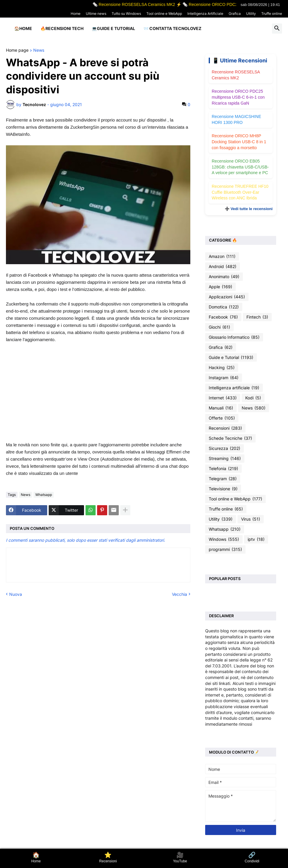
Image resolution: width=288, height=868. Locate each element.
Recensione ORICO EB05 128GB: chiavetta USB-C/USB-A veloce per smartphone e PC (240, 167)
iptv (256, 539)
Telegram (223, 479)
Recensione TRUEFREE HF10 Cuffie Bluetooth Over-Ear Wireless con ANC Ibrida (240, 192)
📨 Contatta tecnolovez (172, 28)
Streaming (225, 459)
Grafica (235, 14)
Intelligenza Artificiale (205, 14)
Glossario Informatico (234, 337)
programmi (225, 549)
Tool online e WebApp (164, 14)
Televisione (223, 489)
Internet (223, 398)
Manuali (221, 408)
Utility (251, 14)
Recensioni (225, 428)
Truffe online (272, 14)
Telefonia (223, 469)
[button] (277, 29)
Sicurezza (224, 448)
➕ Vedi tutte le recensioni (249, 209)
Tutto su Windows (126, 14)
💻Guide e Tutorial (113, 28)
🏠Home (23, 28)
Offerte (222, 418)
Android (223, 267)
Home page (17, 50)
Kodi (253, 398)
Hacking (222, 368)
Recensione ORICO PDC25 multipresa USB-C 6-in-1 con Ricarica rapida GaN (238, 97)
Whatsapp (44, 495)
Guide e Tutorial (231, 357)
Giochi (219, 327)
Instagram (224, 378)
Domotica (224, 307)
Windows (224, 539)
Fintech (257, 317)
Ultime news (96, 14)
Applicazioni (227, 297)
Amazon (222, 256)
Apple (220, 287)
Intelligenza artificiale (234, 388)
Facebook (223, 317)
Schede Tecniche (230, 438)
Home (76, 14)
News (39, 50)
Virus (251, 519)
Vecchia (179, 594)
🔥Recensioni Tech (62, 28)
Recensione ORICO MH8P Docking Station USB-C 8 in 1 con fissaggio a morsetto (239, 142)
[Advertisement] (98, 392)
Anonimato (224, 277)
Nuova (16, 594)
